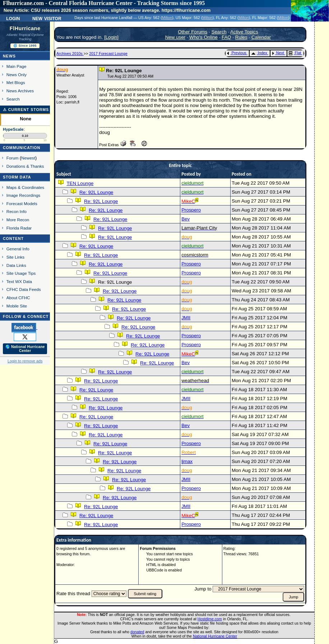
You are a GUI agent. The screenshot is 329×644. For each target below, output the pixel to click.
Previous (237, 53)
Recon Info (17, 211)
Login (13, 18)
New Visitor (47, 18)
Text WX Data (19, 281)
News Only (17, 75)
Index (259, 53)
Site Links (15, 257)
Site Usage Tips (21, 273)
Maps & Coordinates (25, 187)
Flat (295, 53)
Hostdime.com (210, 619)
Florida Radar (19, 228)
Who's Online (203, 37)
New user (175, 37)
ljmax (187, 461)
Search (13, 99)
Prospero (191, 210)
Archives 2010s (70, 54)
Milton (167, 18)
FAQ (226, 37)
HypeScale (13, 129)
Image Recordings (23, 195)
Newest (28, 158)
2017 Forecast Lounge (108, 54)
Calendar (261, 37)
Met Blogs (16, 82)
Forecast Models (22, 203)
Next (278, 53)
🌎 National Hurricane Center (25, 349)
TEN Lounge (80, 183)
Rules (241, 37)
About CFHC (18, 298)
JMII (186, 318)
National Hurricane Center (215, 636)
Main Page (17, 66)
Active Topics (244, 32)
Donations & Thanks (25, 166)
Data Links (16, 265)
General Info (18, 249)
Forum (13, 158)
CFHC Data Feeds (24, 289)
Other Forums (193, 32)
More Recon (18, 220)
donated (137, 632)
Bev (186, 219)
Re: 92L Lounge (96, 192)
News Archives (20, 91)
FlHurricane (25, 28)
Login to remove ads (25, 361)
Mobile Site (17, 306)
